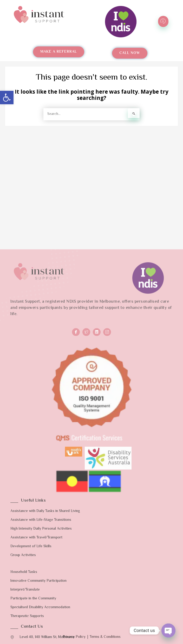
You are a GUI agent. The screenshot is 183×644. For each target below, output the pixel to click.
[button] (7, 98)
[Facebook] (76, 488)
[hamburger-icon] (163, 21)
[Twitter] (86, 488)
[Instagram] (107, 488)
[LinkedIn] (97, 488)
